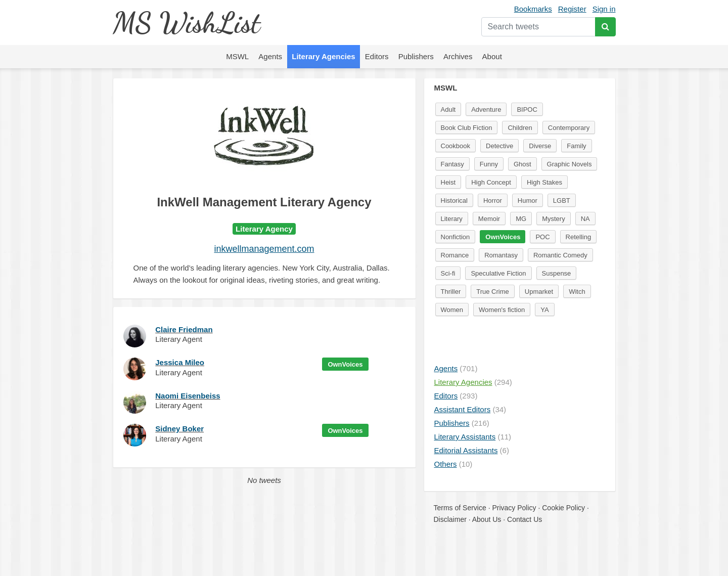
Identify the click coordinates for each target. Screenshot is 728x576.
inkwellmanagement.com (264, 249)
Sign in (604, 9)
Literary (452, 219)
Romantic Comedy (560, 255)
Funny (489, 164)
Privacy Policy (514, 508)
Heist (448, 182)
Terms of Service (460, 508)
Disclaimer (450, 519)
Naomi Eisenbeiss (188, 396)
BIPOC (527, 109)
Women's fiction (502, 310)
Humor (528, 201)
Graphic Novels (570, 164)
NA (585, 219)
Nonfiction (456, 237)
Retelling (579, 237)
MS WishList (186, 23)
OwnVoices (345, 364)
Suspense (557, 273)
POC (542, 237)
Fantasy (452, 164)
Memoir (489, 219)
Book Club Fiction (467, 128)
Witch (577, 292)
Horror (493, 201)
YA (544, 310)
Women (452, 310)
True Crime (493, 292)
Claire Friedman (184, 329)
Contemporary (569, 128)
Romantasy (501, 255)
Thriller (451, 292)
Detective (499, 146)
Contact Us (525, 519)
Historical (454, 201)
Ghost (522, 164)
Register (572, 9)
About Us (487, 519)
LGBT (562, 201)
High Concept (491, 182)
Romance (455, 255)
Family (576, 146)
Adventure (486, 109)
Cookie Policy (563, 508)
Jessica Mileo (180, 362)
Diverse (540, 146)
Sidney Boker (179, 429)
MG (521, 219)
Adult (448, 109)
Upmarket (539, 292)
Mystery (554, 219)
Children (520, 128)
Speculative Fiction (498, 273)
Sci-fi (448, 273)
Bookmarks (533, 9)
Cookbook (456, 146)
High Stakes (544, 182)
